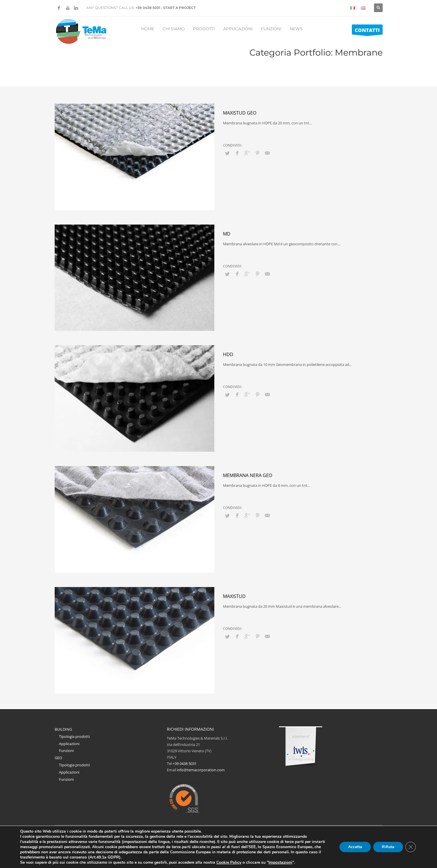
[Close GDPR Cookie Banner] (411, 847)
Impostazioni (293, 863)
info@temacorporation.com (201, 770)
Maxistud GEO (240, 113)
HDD (228, 354)
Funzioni (66, 751)
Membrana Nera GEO (248, 475)
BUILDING (63, 729)
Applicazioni (69, 744)
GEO (58, 758)
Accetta (355, 847)
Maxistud (234, 596)
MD (227, 234)
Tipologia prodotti (74, 736)
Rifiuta (388, 847)
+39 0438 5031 (148, 8)
